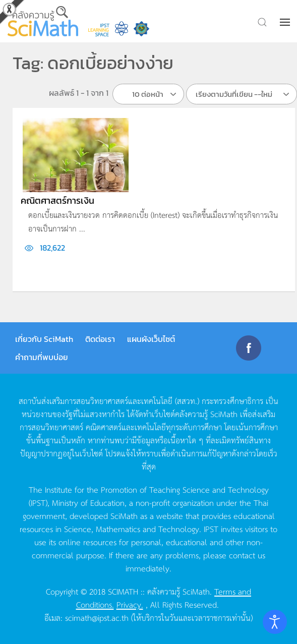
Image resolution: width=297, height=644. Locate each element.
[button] (286, 22)
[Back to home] (43, 21)
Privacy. (130, 604)
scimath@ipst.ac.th (97, 617)
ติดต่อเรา (100, 339)
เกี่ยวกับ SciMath (44, 339)
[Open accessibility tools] (275, 622)
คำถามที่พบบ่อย (42, 357)
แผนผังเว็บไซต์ (151, 339)
